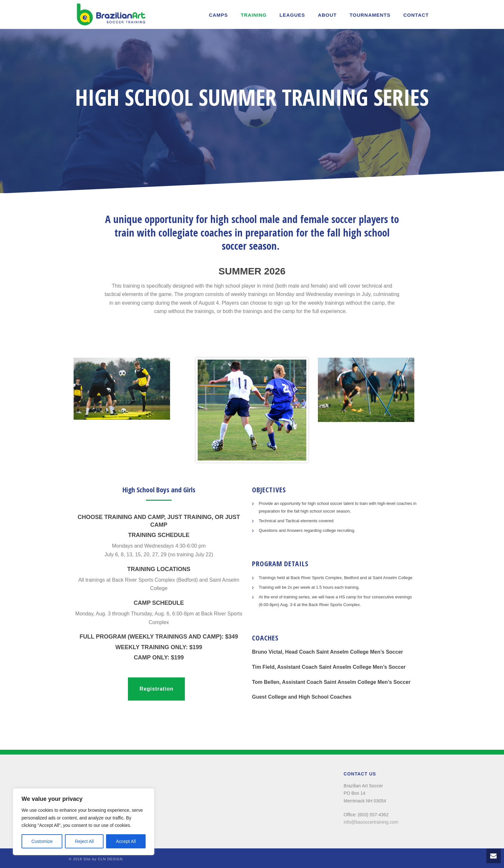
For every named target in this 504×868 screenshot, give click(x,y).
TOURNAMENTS (370, 15)
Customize (42, 841)
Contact (416, 15)
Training (254, 15)
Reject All (84, 841)
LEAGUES (292, 15)
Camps (218, 15)
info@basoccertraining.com (371, 822)
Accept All (126, 841)
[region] (84, 822)
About (327, 15)
